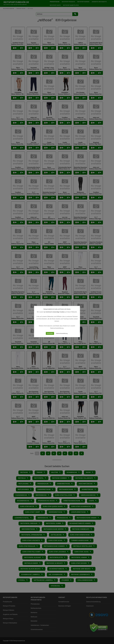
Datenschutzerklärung (62, 333)
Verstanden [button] (50, 333)
